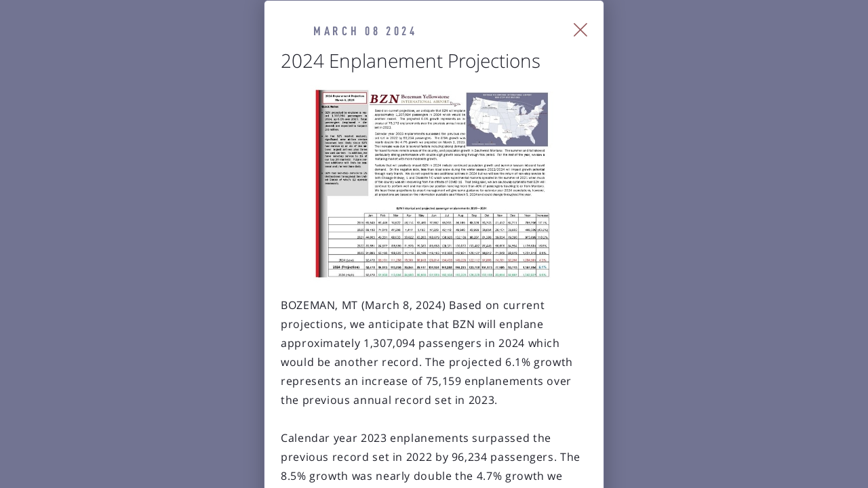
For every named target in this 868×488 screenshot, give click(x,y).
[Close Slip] (736, 47)
